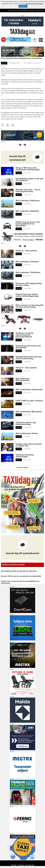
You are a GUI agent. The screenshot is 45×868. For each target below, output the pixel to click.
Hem (9, 11)
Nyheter (4, 63)
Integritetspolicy (40, 11)
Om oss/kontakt (31, 11)
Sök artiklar (14, 11)
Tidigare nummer (22, 11)
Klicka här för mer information (34, 4)
